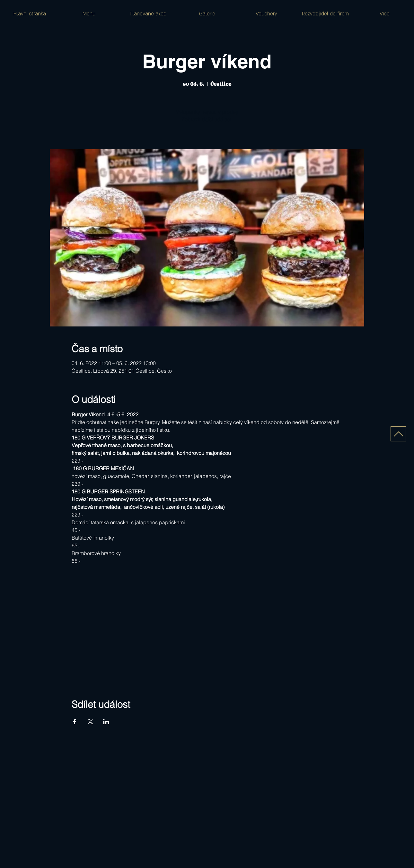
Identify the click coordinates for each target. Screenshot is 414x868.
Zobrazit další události (207, 119)
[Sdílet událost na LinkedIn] (106, 722)
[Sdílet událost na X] (90, 722)
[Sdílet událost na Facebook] (75, 722)
